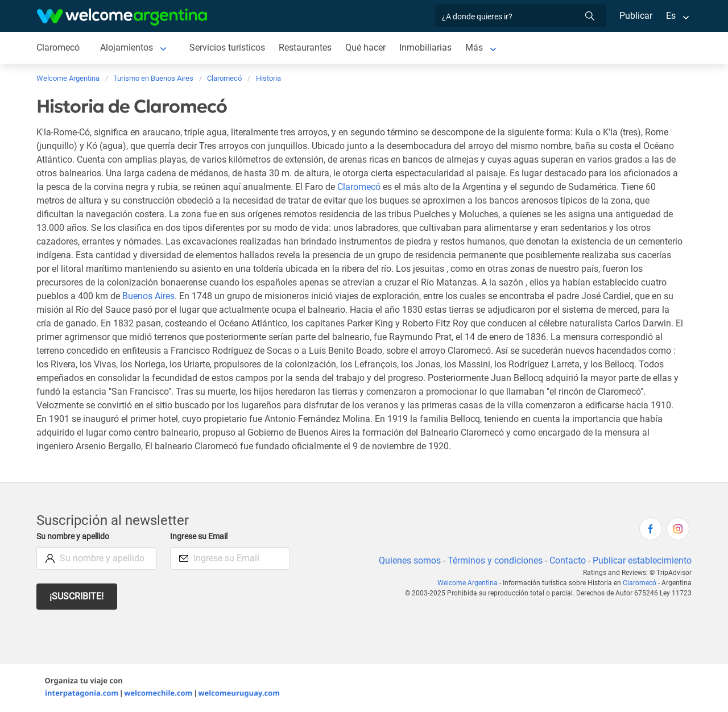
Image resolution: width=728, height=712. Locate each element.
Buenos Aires (227, 296)
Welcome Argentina (471, 583)
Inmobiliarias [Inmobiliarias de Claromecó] (429, 47)
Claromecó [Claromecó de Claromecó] (58, 47)
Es (671, 16)
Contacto (566, 560)
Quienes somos (406, 560)
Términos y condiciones (493, 560)
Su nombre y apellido (75, 537)
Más (478, 47)
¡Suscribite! (77, 596)
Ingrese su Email (200, 537)
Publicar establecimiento (642, 560)
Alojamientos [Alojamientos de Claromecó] (127, 47)
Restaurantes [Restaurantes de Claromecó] (308, 47)
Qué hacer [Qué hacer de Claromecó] (369, 47)
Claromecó (360, 187)
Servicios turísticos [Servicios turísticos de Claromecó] (229, 47)
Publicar (635, 16)
